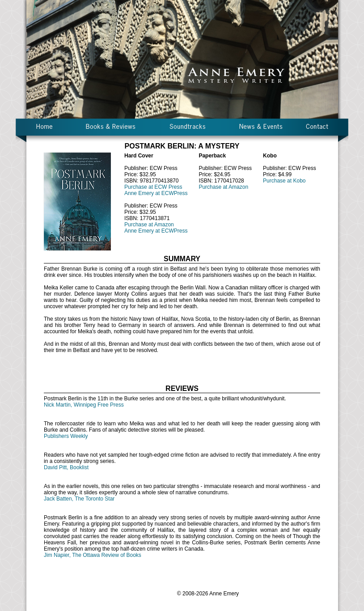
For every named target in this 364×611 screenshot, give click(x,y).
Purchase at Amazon (149, 225)
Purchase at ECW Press (153, 187)
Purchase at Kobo (284, 181)
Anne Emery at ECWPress (156, 193)
